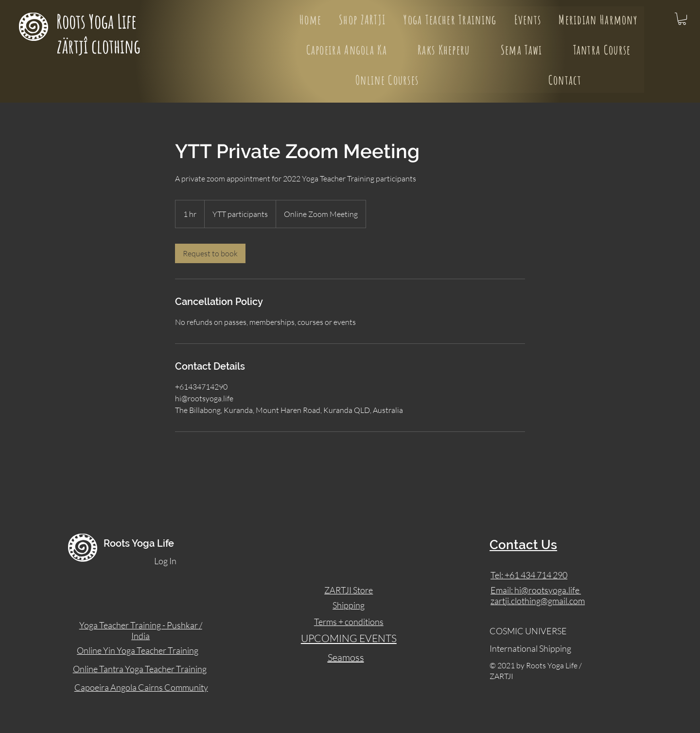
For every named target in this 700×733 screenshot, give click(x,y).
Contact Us (523, 545)
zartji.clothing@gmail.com (538, 601)
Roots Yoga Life (98, 21)
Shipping (349, 605)
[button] (682, 19)
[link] (210, 253)
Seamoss (346, 657)
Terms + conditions (349, 622)
